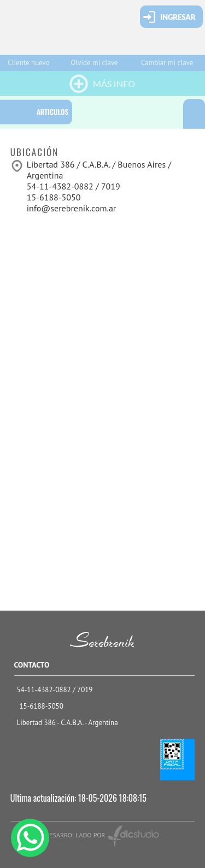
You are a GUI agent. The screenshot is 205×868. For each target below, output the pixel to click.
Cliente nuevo (28, 63)
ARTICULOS (52, 112)
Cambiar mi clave (167, 63)
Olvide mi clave (95, 63)
